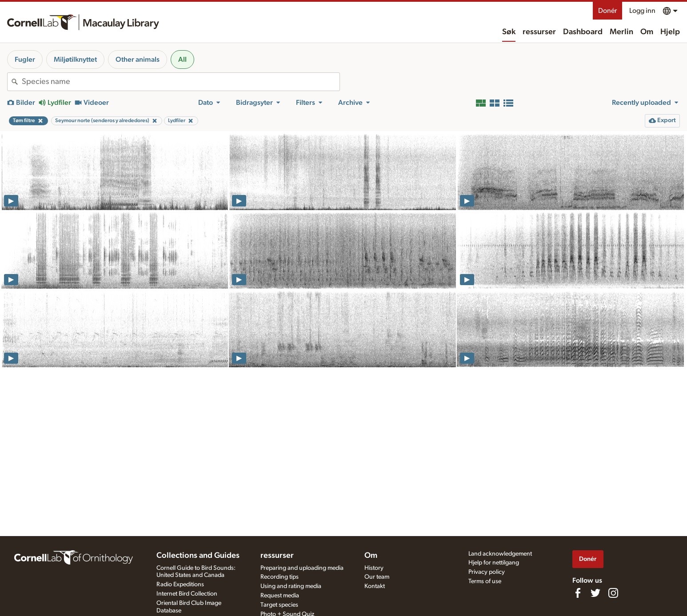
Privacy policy (487, 572)
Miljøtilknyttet (75, 60)
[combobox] (181, 82)
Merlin (621, 32)
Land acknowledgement (500, 554)
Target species (279, 605)
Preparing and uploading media (302, 568)
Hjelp (670, 32)
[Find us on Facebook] (578, 593)
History (374, 568)
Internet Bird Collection (187, 594)
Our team (377, 577)
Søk (509, 32)
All (182, 60)
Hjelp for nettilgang (494, 563)
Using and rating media (291, 586)
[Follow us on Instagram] (613, 593)
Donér (607, 11)
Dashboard (583, 32)
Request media (280, 596)
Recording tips (280, 577)
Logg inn (642, 11)
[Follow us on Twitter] (595, 593)
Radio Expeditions (180, 584)
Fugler (25, 60)
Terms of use (485, 581)
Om (647, 32)
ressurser (539, 32)
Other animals (138, 60)
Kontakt (375, 586)
